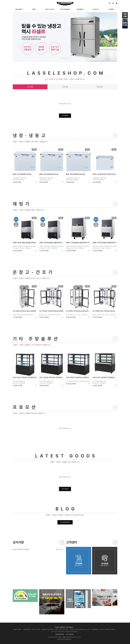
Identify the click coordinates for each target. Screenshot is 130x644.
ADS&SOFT (68, 639)
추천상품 (65, 87)
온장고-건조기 (50, 9)
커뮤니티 (96, 9)
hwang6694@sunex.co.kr (82, 629)
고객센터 (111, 9)
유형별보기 (80, 9)
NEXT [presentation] (113, 38)
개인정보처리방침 (60, 634)
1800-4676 (50, 629)
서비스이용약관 (70, 634)
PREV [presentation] (17, 38)
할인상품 (100, 87)
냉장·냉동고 (19, 9)
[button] (61, 58)
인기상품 (30, 87)
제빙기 (34, 9)
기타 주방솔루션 (65, 9)
